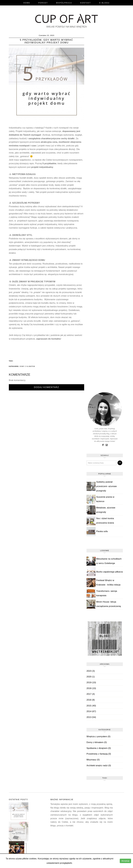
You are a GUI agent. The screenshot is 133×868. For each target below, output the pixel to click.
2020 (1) (91, 677)
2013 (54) (91, 717)
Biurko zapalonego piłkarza (109, 572)
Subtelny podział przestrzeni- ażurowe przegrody (107, 486)
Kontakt (86, 3)
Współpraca (64, 3)
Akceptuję (125, 861)
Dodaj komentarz (46, 387)
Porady (43, 3)
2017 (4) (91, 694)
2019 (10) (91, 682)
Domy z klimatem (27, 366)
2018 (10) (91, 688)
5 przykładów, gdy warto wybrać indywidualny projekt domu (47, 41)
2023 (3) (91, 671)
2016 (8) (91, 700)
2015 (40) (91, 706)
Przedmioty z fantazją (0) (99, 754)
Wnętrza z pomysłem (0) (98, 737)
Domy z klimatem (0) (97, 742)
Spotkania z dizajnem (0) (99, 748)
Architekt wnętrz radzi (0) (99, 766)
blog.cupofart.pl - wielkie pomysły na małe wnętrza (66, 20)
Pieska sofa (102, 531)
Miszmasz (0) (93, 760)
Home (27, 3)
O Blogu (104, 3)
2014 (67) (91, 711)
